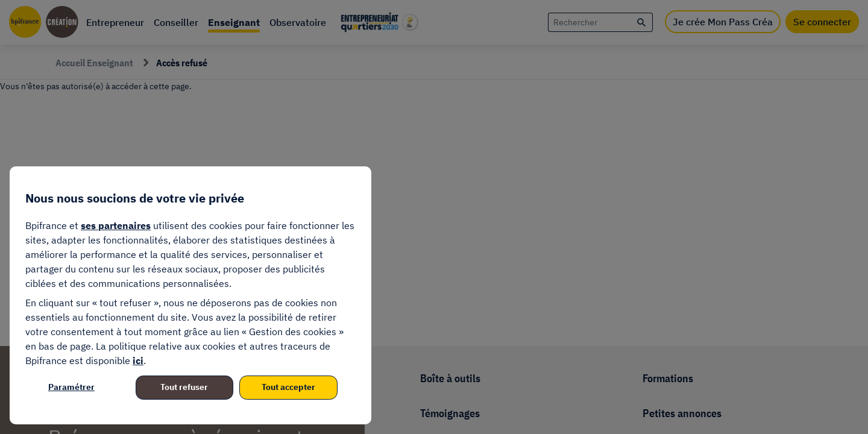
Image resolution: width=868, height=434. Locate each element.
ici (138, 360)
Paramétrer (71, 387)
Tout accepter (288, 387)
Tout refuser (184, 387)
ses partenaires (116, 225)
